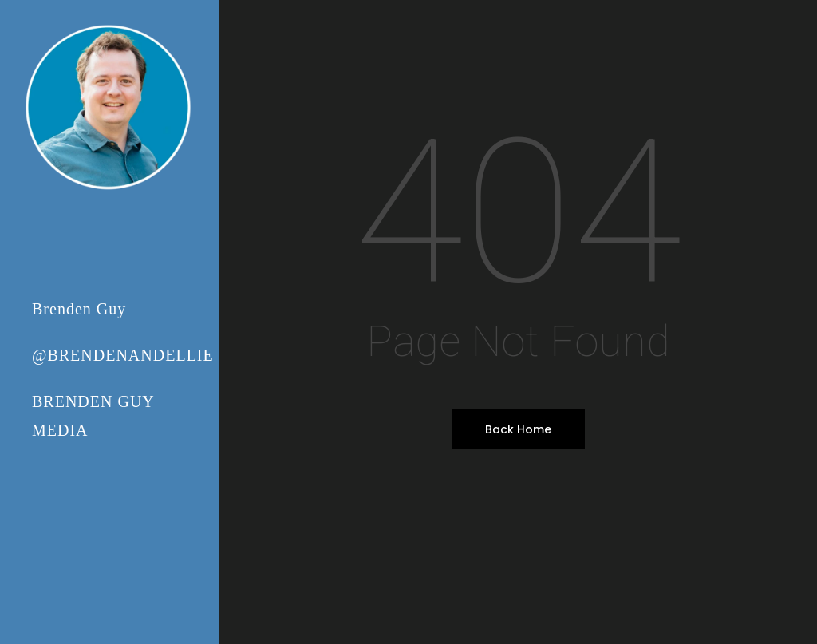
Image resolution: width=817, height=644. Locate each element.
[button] (787, 8)
